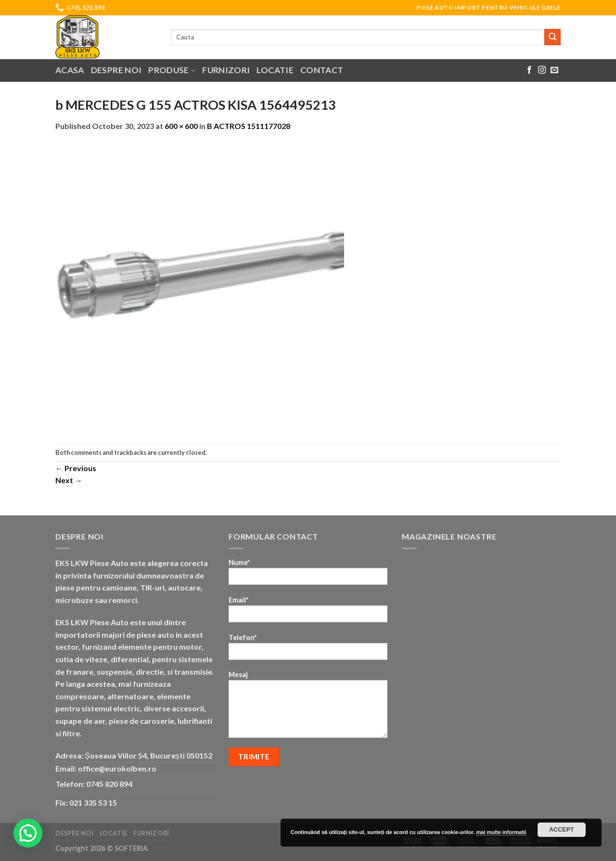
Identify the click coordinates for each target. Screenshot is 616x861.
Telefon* (308, 650)
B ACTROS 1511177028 (249, 126)
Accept (562, 830)
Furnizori (226, 70)
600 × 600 (181, 126)
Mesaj (308, 707)
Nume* (308, 575)
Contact (322, 70)
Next (69, 480)
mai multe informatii (501, 832)
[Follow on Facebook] (529, 70)
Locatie (275, 70)
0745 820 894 (109, 784)
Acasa (70, 70)
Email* (308, 612)
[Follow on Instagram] (542, 70)
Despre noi (116, 70)
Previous (76, 468)
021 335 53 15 (93, 803)
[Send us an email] (554, 70)
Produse (172, 70)
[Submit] (552, 37)
